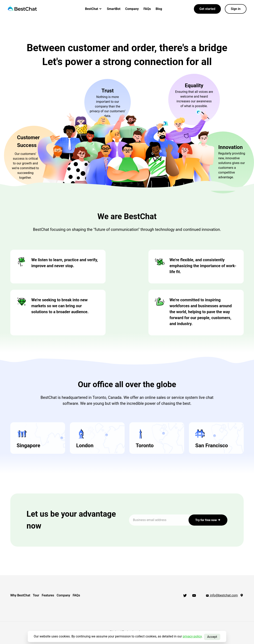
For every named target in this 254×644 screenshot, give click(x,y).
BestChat (94, 9)
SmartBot (114, 9)
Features (55, 595)
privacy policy (192, 636)
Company (132, 9)
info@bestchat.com (221, 595)
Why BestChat (20, 595)
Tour (39, 595)
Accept (212, 636)
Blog (159, 9)
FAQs (147, 9)
